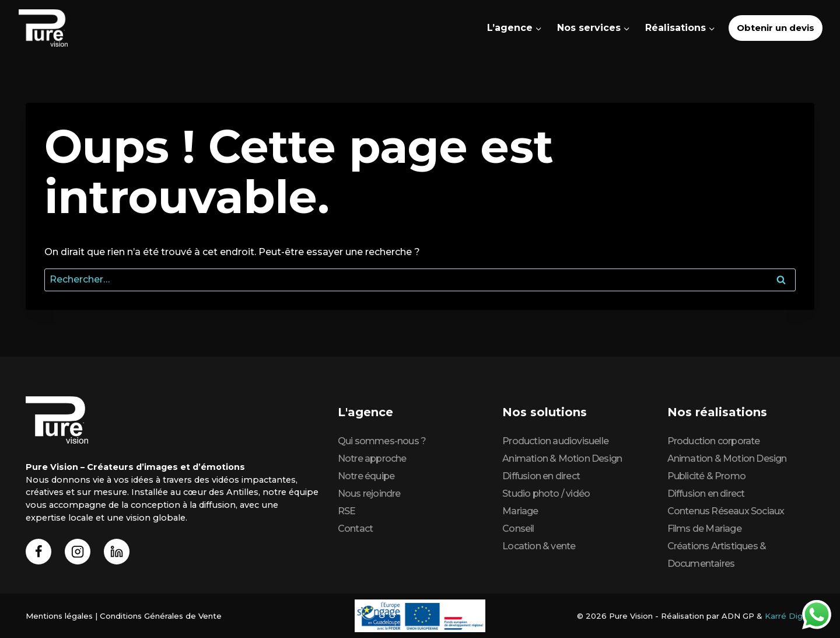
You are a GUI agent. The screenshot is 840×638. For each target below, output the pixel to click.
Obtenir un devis (776, 28)
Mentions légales (59, 616)
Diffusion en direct (541, 476)
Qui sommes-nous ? (382, 441)
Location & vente (539, 546)
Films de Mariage (704, 529)
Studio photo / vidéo (546, 494)
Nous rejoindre (369, 494)
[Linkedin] (117, 552)
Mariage (520, 511)
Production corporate (714, 441)
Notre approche (372, 459)
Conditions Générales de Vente (160, 616)
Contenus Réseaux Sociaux (726, 511)
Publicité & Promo (706, 476)
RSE (347, 511)
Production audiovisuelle (555, 441)
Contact (355, 529)
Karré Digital (790, 616)
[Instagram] (78, 552)
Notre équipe (366, 476)
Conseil (518, 529)
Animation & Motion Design (562, 459)
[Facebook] (39, 552)
